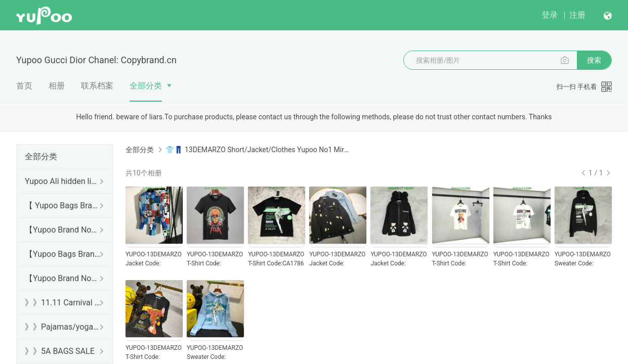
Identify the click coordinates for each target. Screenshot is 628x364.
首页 (24, 86)
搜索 (594, 60)
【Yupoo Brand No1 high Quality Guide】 (63, 230)
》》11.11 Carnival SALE (63, 303)
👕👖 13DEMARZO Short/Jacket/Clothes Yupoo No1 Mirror (258, 150)
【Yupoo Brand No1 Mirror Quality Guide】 (63, 278)
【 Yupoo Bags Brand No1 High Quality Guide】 (63, 206)
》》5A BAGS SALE (60, 351)
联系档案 (97, 86)
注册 (577, 15)
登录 (550, 15)
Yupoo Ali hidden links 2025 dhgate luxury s (63, 181)
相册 (57, 86)
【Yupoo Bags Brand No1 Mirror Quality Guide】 (63, 254)
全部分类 (146, 86)
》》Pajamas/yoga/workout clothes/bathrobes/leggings (63, 327)
